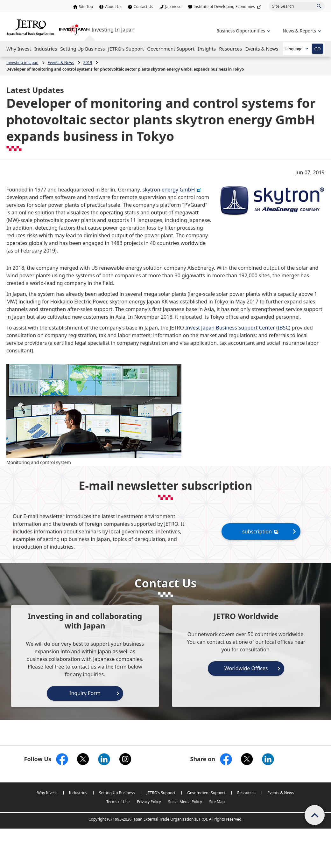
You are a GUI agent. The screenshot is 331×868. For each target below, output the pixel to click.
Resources (246, 793)
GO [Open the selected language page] (317, 49)
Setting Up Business (117, 793)
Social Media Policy (185, 802)
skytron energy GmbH (172, 190)
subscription (261, 531)
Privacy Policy (149, 802)
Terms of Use (118, 802)
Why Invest (47, 793)
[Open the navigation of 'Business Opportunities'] (243, 31)
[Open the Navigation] (19, 49)
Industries (78, 793)
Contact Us (143, 7)
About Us (113, 7)
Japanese (173, 7)
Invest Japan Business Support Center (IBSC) (238, 328)
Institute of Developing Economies (228, 7)
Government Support (206, 793)
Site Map (217, 802)
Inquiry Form (85, 693)
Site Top (86, 7)
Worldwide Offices (246, 668)
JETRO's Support (161, 793)
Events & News (281, 793)
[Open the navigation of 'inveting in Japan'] (301, 31)
